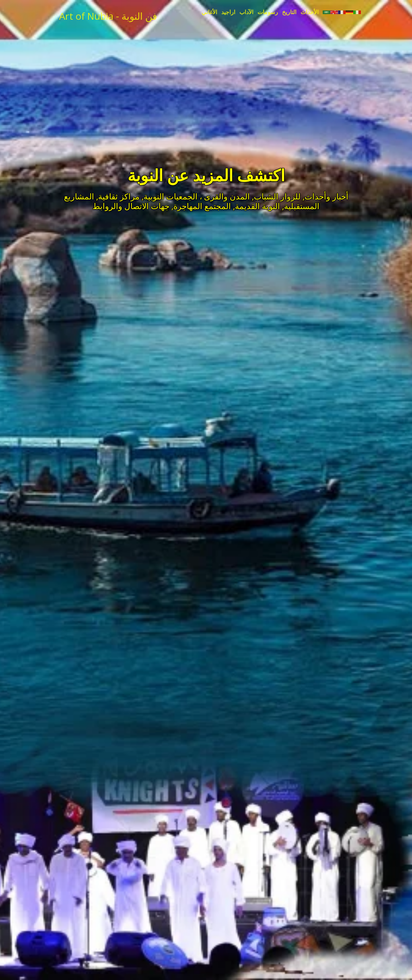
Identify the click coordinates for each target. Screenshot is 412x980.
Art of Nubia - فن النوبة (108, 16)
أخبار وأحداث (327, 196)
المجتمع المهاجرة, (201, 206)
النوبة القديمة (257, 206)
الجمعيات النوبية (171, 196)
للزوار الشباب (277, 196)
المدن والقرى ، (225, 196)
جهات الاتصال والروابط (131, 206)
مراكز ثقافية (119, 196)
